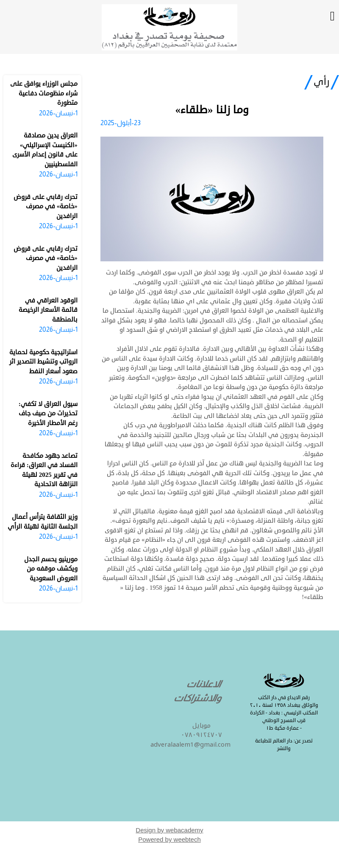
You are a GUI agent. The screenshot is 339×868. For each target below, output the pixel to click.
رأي (322, 82)
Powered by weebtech (169, 839)
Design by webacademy (169, 830)
